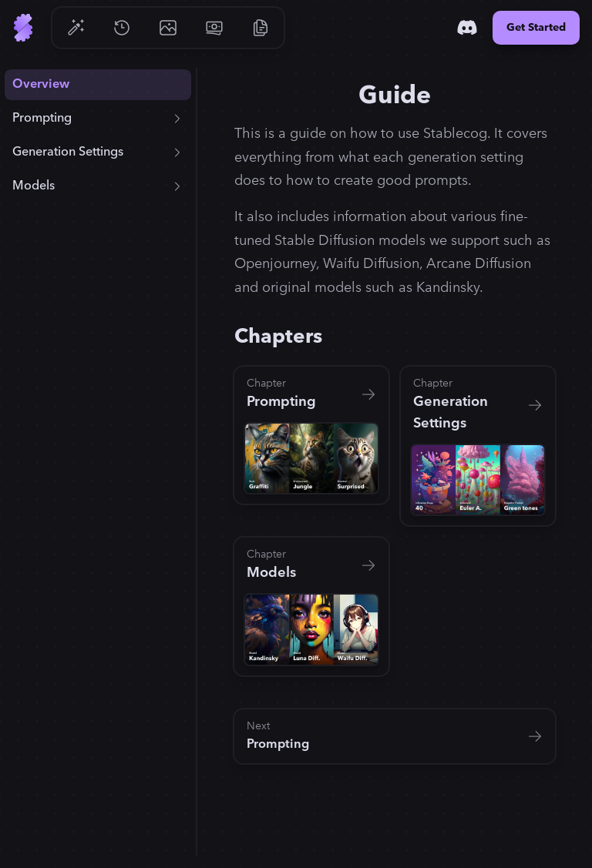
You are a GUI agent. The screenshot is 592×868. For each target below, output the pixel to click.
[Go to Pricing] (214, 28)
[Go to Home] (23, 28)
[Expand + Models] (177, 186)
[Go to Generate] (76, 28)
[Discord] (467, 28)
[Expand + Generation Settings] (177, 152)
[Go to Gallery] (168, 28)
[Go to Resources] (261, 28)
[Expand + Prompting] (177, 119)
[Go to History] (122, 28)
